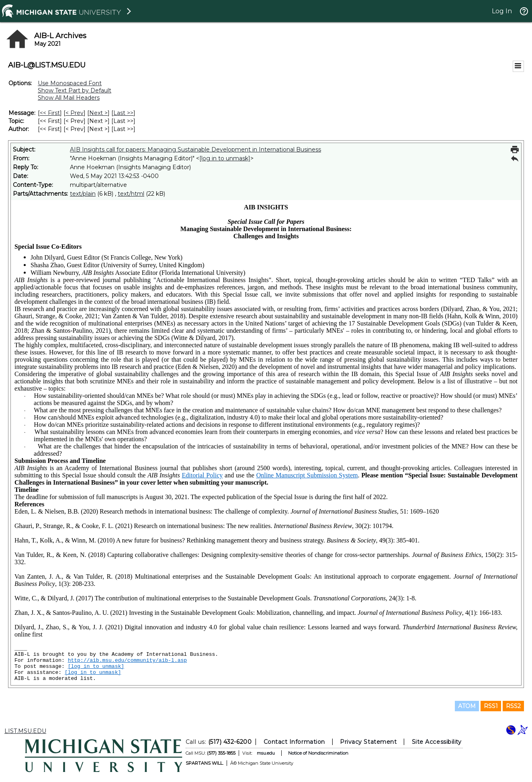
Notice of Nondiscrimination (318, 753)
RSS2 (513, 706)
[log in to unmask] (225, 158)
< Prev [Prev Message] (75, 113)
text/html (131, 194)
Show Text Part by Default (75, 90)
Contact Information (294, 742)
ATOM (467, 706)
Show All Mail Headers (69, 98)
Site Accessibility (437, 742)
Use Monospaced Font (70, 83)
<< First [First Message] (50, 113)
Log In (502, 11)
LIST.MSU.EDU (25, 731)
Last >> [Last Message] (123, 113)
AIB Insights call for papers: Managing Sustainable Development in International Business (195, 149)
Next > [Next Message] (98, 113)
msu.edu (266, 753)
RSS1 (491, 706)
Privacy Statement (368, 742)
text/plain (83, 194)
